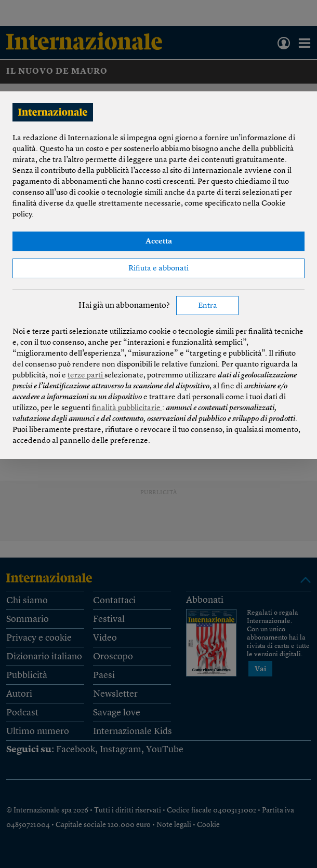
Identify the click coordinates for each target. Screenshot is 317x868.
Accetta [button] (159, 242)
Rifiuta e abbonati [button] (158, 269)
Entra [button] (208, 306)
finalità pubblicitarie (127, 408)
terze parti (86, 376)
